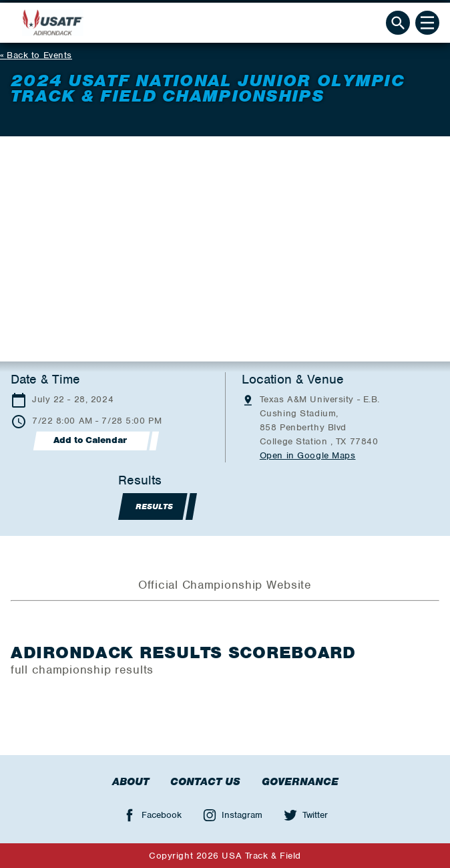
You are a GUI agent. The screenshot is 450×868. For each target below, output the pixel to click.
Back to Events (39, 55)
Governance (300, 782)
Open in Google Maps (308, 455)
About (131, 782)
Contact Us (205, 782)
